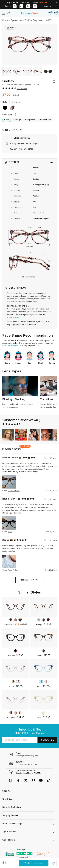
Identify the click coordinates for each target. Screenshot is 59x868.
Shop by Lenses (10, 815)
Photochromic (45, 120)
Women (36, 190)
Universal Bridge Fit (41, 219)
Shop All (6, 791)
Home (5, 20)
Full (34, 173)
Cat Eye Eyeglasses (34, 20)
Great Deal (8, 799)
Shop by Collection (12, 807)
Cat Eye (36, 179)
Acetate (36, 196)
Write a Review (13, 449)
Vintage (16, 317)
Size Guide (17, 130)
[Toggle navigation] (3, 13)
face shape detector (11, 345)
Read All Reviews (29, 580)
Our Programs (9, 840)
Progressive (19, 207)
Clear (7, 120)
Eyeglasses (16, 20)
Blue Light (17, 120)
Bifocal (16, 202)
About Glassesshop (12, 824)
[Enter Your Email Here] (19, 740)
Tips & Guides (9, 832)
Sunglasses (30, 120)
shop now (47, 6)
